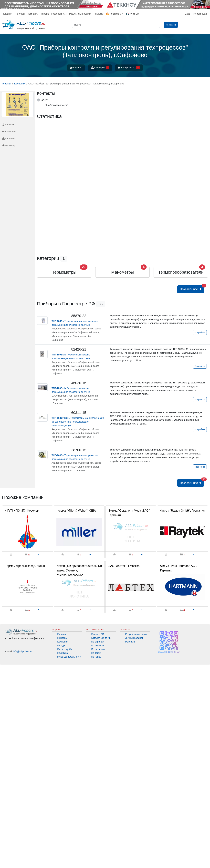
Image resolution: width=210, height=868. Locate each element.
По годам (96, 657)
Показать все (192, 288)
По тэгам (96, 653)
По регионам (98, 649)
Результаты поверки (80, 14)
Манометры (122, 272)
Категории (100, 68)
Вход (188, 14)
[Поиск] (116, 25)
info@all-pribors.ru (23, 651)
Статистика (9, 131)
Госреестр (9, 145)
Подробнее (200, 333)
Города (45, 14)
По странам (98, 642)
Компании (33, 14)
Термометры (64, 272)
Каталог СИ (98, 634)
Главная (8, 14)
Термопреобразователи (181, 272)
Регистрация (200, 14)
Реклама (98, 14)
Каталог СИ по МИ (101, 638)
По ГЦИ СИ (97, 645)
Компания (9, 125)
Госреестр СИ (59, 14)
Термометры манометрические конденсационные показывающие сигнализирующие (78, 422)
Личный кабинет (134, 638)
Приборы (20, 14)
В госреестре (129, 68)
